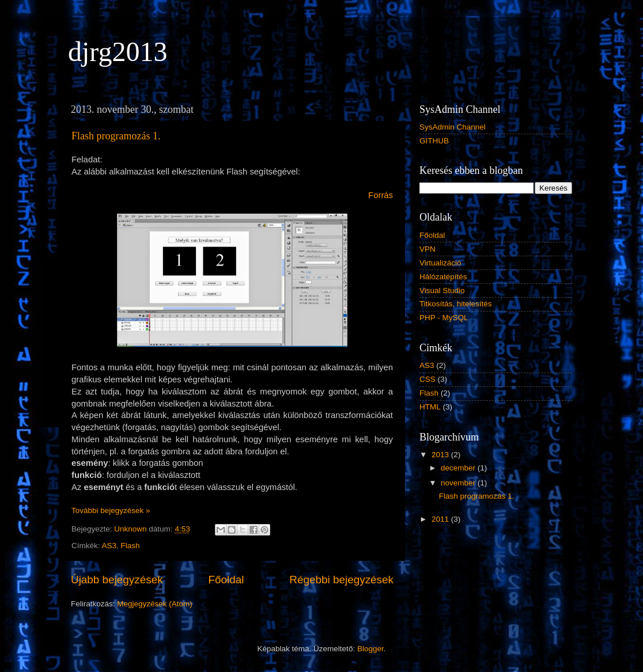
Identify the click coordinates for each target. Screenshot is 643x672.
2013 (441, 455)
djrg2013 (118, 52)
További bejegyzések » (111, 510)
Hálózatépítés (443, 277)
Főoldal (226, 580)
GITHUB (434, 141)
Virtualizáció (440, 263)
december (459, 468)
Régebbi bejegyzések (341, 580)
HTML (430, 407)
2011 (441, 519)
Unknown (131, 529)
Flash (131, 546)
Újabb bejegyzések (117, 580)
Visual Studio (442, 291)
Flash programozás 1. (116, 136)
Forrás (381, 195)
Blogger (370, 649)
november (459, 483)
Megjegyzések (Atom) (155, 604)
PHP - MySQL (444, 318)
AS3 (109, 546)
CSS (428, 379)
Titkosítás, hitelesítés (456, 304)
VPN (428, 249)
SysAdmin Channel (453, 127)
